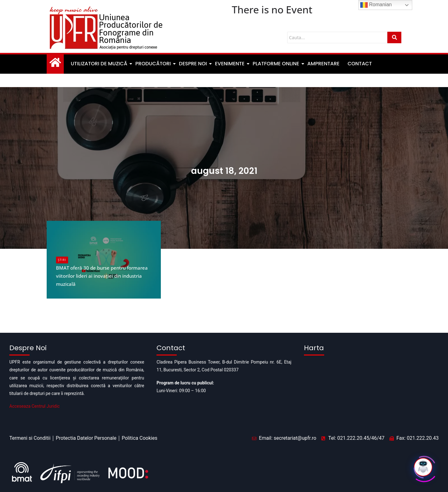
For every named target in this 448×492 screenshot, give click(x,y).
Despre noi (193, 63)
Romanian (376, 5)
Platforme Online (276, 63)
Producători (154, 63)
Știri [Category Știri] (62, 259)
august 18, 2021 (224, 167)
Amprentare (324, 63)
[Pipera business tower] (371, 388)
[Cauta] (337, 37)
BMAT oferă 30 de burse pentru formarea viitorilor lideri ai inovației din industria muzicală (101, 274)
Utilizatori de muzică (100, 63)
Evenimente (230, 63)
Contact (360, 63)
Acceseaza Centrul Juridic (35, 405)
